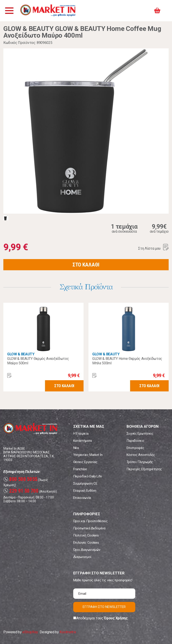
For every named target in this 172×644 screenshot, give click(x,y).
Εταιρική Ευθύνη (85, 491)
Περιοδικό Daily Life (88, 476)
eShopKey (30, 632)
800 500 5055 (20, 479)
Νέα (76, 448)
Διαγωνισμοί (82, 557)
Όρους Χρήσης (116, 618)
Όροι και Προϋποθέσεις (90, 521)
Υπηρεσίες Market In (88, 455)
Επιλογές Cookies (86, 543)
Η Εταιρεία (81, 434)
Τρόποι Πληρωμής (140, 462)
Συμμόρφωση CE (85, 483)
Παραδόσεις (135, 441)
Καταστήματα (83, 441)
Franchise (80, 469)
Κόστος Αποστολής (141, 455)
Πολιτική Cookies (86, 535)
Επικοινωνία (82, 498)
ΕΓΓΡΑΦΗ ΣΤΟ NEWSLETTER (104, 607)
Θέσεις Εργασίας (85, 462)
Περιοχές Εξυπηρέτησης (144, 469)
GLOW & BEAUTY (21, 354)
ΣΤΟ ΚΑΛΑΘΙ (86, 265)
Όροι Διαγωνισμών (87, 550)
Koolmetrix (68, 632)
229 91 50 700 (21, 491)
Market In (49, 11)
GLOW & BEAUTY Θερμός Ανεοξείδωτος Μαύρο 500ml (38, 361)
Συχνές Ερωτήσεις (140, 434)
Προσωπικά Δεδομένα (89, 528)
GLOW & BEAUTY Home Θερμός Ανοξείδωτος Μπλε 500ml (127, 361)
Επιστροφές (135, 448)
